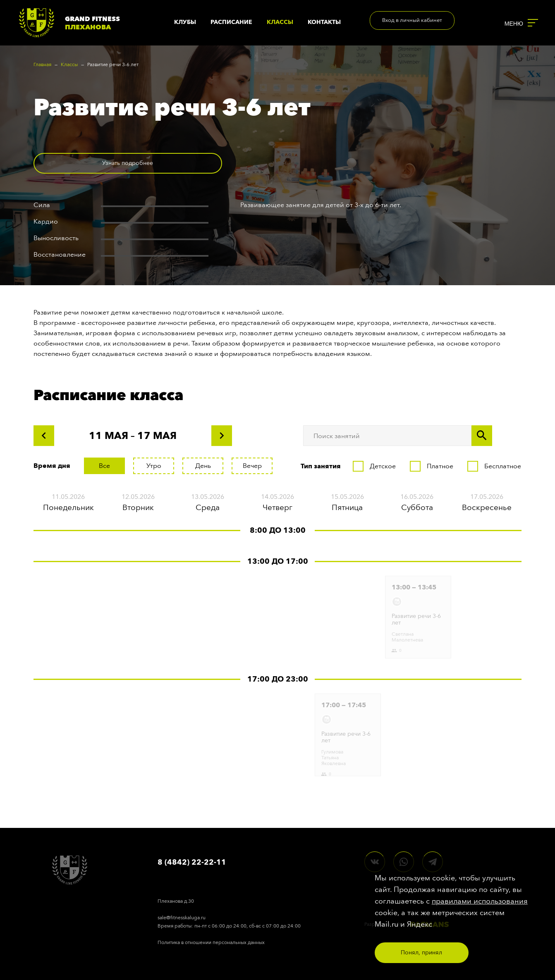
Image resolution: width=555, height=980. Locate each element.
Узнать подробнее (85, 163)
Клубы (185, 22)
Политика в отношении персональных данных (211, 942)
